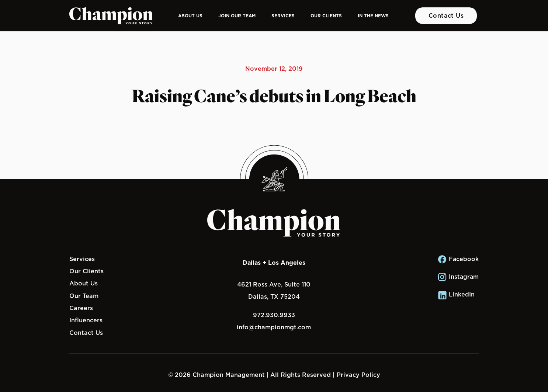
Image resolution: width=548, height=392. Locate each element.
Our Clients (326, 16)
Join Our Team (237, 16)
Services (283, 16)
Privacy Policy (358, 375)
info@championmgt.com (274, 327)
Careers (81, 308)
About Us (190, 16)
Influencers (86, 320)
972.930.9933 (274, 315)
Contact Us (446, 15)
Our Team (84, 296)
